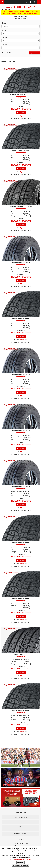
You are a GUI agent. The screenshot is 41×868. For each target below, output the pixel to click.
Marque (4, 23)
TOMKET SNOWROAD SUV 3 (21, 262)
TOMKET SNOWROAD (21, 654)
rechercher (34, 53)
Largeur (4, 30)
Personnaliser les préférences (20, 865)
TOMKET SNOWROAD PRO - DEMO (20, 206)
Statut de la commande (20, 834)
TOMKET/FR (21, 7)
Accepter (20, 862)
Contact (20, 822)
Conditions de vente (20, 817)
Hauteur (4, 37)
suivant (19, 741)
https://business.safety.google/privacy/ (20, 860)
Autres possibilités (7, 52)
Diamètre (4, 45)
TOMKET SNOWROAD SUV (20, 150)
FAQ (20, 827)
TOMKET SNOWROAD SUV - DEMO (20, 94)
